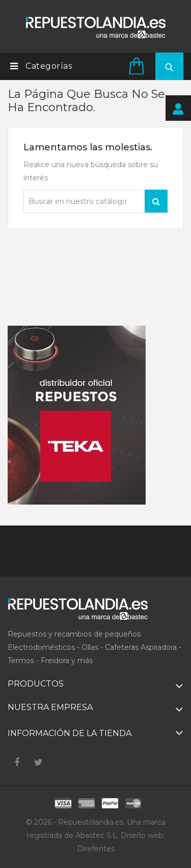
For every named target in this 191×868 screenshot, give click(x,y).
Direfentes (96, 849)
